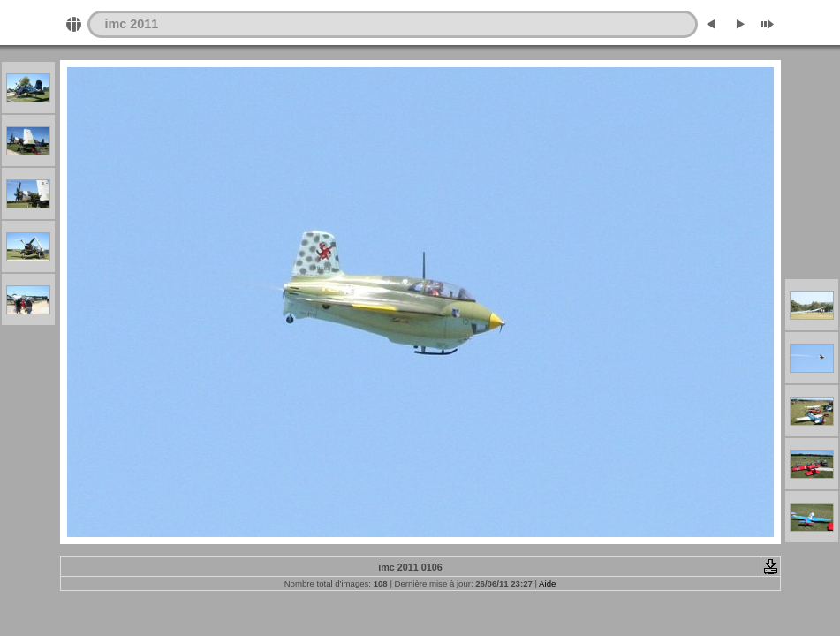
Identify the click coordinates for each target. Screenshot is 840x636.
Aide (547, 583)
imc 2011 (132, 24)
